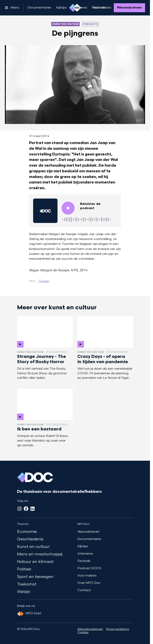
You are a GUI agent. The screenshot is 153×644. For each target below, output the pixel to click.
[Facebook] (26, 509)
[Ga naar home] (75, 8)
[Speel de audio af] (68, 208)
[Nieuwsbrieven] (129, 8)
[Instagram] (20, 509)
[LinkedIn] (33, 509)
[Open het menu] (12, 8)
